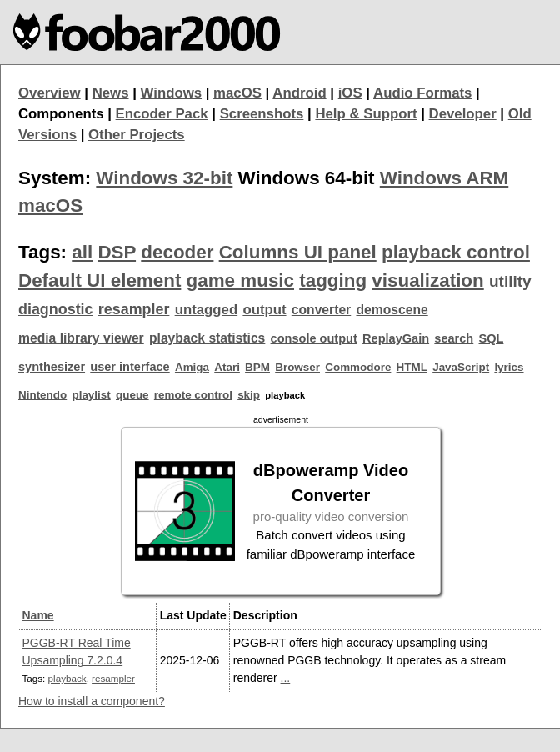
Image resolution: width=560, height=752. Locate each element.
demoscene (392, 310)
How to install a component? (92, 701)
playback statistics (207, 338)
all (82, 252)
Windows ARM (444, 178)
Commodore (358, 367)
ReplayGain (396, 338)
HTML (412, 367)
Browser (297, 367)
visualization (427, 281)
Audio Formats (422, 93)
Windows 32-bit (164, 178)
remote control (193, 395)
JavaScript (461, 367)
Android (299, 93)
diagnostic (56, 309)
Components (61, 114)
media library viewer (81, 338)
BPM (257, 367)
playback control (456, 252)
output (264, 310)
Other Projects (137, 135)
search (454, 338)
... (286, 678)
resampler (134, 309)
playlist (91, 395)
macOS (237, 93)
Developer (463, 114)
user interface (130, 367)
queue (132, 395)
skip (249, 395)
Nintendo (42, 395)
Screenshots (262, 114)
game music (240, 281)
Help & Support (366, 114)
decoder (177, 252)
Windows (172, 93)
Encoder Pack (162, 114)
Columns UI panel (298, 252)
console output (314, 338)
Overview (50, 93)
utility (510, 281)
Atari (227, 367)
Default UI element (100, 281)
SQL (492, 338)
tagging (333, 281)
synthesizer (52, 367)
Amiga (192, 367)
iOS (350, 93)
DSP (117, 252)
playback (67, 678)
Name (38, 615)
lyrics (509, 367)
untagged (207, 310)
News (111, 93)
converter (321, 310)
